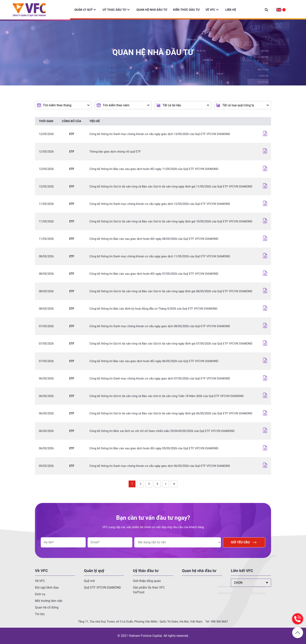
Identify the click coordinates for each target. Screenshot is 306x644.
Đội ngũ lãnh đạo (47, 588)
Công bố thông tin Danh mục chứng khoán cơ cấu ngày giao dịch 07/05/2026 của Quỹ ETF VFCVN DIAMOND (160, 378)
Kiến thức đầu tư (186, 10)
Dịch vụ (40, 594)
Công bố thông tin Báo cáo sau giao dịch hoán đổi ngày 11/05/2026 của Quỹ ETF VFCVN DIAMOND (154, 169)
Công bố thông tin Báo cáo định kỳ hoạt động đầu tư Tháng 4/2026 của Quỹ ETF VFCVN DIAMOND (153, 309)
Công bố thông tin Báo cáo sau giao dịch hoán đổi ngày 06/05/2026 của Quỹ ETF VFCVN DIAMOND (154, 361)
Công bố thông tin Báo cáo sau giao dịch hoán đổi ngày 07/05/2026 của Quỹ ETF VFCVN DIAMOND (154, 274)
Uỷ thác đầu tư (114, 10)
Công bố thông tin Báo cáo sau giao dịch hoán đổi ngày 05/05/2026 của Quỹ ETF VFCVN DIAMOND (154, 448)
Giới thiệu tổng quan (147, 581)
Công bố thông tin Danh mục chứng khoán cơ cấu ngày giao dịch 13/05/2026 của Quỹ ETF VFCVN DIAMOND (160, 134)
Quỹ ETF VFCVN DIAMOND (102, 588)
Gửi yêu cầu (244, 542)
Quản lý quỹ (83, 10)
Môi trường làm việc (49, 601)
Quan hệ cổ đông (47, 607)
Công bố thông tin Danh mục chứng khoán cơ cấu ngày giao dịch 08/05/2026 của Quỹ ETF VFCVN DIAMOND (160, 326)
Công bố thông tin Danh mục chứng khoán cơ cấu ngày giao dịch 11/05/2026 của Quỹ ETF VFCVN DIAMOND (160, 256)
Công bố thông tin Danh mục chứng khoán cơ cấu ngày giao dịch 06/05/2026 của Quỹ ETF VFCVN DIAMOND (160, 466)
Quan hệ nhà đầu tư (152, 10)
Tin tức (40, 614)
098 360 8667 (219, 622)
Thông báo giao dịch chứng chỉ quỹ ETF (115, 152)
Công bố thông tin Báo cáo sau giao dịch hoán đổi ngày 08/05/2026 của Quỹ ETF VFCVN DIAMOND (154, 239)
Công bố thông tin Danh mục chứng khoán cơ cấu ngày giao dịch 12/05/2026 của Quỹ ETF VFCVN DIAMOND (160, 204)
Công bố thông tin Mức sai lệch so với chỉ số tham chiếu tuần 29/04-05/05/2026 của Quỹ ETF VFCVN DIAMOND (162, 431)
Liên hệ (231, 10)
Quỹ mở (89, 581)
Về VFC (210, 10)
